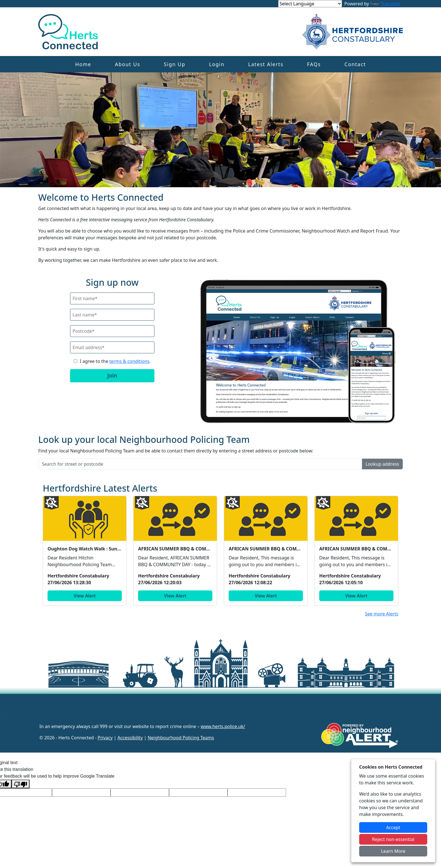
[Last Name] (112, 315)
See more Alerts (382, 614)
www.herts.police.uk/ (223, 726)
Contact (355, 64)
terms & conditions (129, 361)
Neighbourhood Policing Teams (181, 738)
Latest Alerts (266, 64)
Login (217, 64)
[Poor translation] (21, 784)
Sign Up (175, 64)
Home (83, 64)
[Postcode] (112, 331)
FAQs (314, 64)
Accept (393, 827)
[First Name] (112, 298)
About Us (127, 64)
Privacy (105, 738)
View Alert (85, 596)
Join (112, 375)
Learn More (393, 851)
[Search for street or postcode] (200, 464)
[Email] (112, 347)
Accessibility (130, 738)
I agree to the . (115, 361)
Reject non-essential (393, 839)
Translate (385, 4)
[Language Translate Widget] (310, 4)
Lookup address (382, 464)
